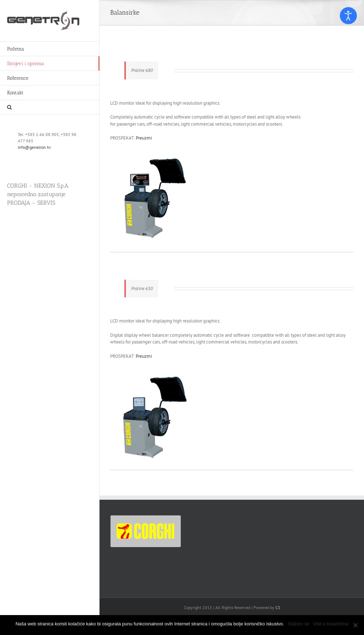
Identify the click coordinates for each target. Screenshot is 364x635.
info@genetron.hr (34, 147)
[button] (50, 107)
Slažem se (298, 624)
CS (278, 607)
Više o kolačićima (331, 624)
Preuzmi (144, 138)
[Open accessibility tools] (348, 16)
